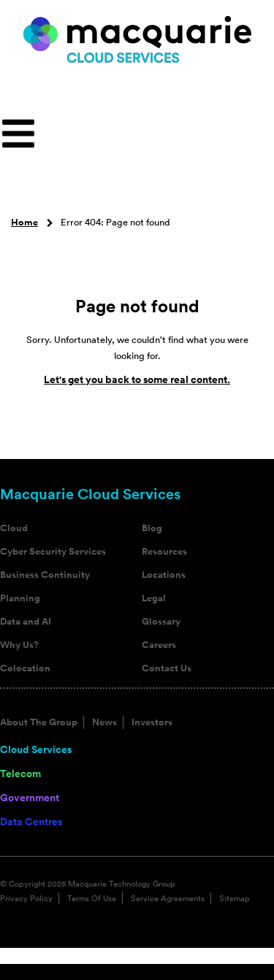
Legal (154, 598)
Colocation (25, 668)
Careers (159, 645)
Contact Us (167, 668)
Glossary (161, 622)
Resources (164, 552)
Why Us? (19, 645)
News (104, 722)
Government (30, 798)
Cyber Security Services (53, 552)
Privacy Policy (26, 898)
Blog (152, 528)
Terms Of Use (92, 898)
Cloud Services (36, 749)
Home (24, 223)
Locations (164, 575)
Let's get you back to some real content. (137, 379)
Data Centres (31, 822)
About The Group (39, 722)
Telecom (20, 773)
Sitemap (235, 898)
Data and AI (26, 622)
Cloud (14, 528)
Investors (152, 722)
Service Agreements (168, 898)
